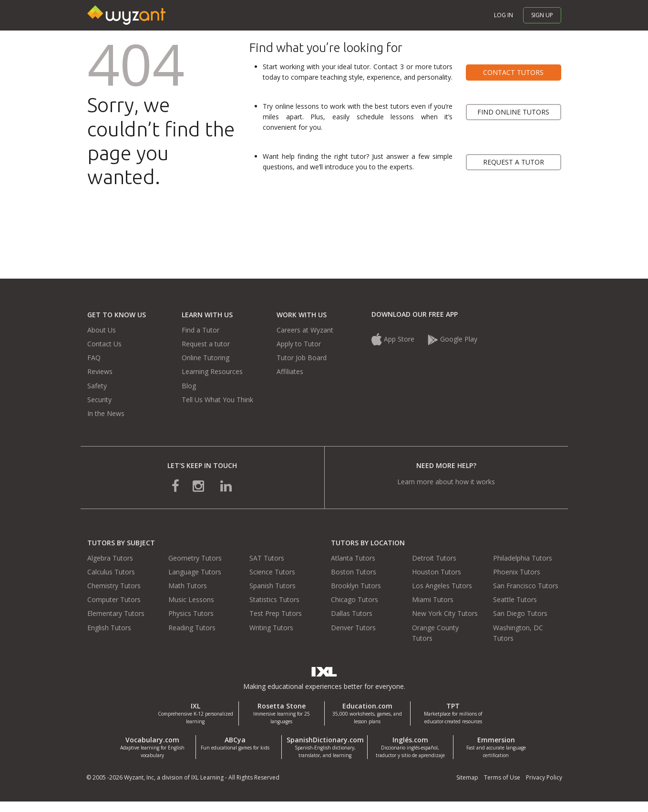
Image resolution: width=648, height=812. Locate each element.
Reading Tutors (192, 628)
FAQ (94, 358)
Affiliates (290, 371)
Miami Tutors (433, 599)
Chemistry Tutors (114, 586)
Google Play (453, 339)
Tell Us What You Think (217, 400)
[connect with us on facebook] (182, 485)
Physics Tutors (191, 613)
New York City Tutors (445, 613)
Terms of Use (502, 777)
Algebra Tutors (110, 558)
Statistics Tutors (274, 599)
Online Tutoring (206, 358)
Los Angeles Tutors (442, 586)
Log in (504, 15)
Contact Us (104, 344)
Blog (189, 386)
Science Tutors (272, 572)
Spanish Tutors (273, 586)
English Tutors (109, 628)
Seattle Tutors (515, 599)
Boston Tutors (354, 572)
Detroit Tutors (434, 558)
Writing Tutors (271, 628)
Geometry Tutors (195, 558)
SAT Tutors (267, 558)
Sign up (542, 15)
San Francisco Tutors (526, 586)
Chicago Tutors (355, 599)
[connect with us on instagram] (199, 485)
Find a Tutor (201, 330)
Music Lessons (191, 599)
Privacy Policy (544, 777)
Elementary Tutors (116, 613)
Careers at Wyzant (305, 330)
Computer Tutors (114, 599)
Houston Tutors (437, 572)
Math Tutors (188, 586)
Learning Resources (212, 371)
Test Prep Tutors (276, 613)
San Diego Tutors (520, 613)
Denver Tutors (353, 628)
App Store (393, 339)
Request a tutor (514, 162)
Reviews (100, 371)
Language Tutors (195, 572)
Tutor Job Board (302, 358)
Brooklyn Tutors (356, 586)
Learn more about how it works (446, 482)
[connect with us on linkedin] (219, 485)
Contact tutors (513, 72)
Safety (97, 386)
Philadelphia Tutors (523, 558)
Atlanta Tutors (353, 558)
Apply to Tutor (299, 344)
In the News (106, 413)
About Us (102, 330)
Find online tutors (513, 112)
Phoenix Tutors (517, 572)
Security (99, 400)
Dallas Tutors (352, 613)
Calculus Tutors (111, 572)
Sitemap (467, 777)
